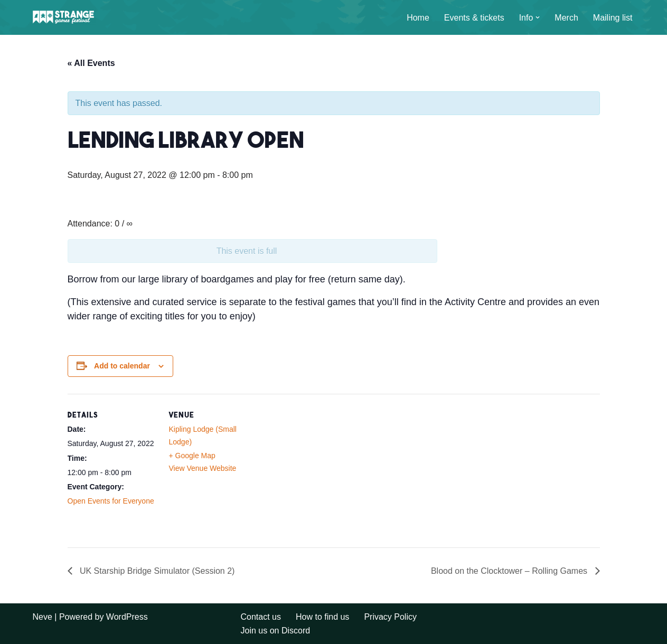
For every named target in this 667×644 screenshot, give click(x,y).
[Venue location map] (326, 467)
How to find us (322, 617)
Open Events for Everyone (111, 501)
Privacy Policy (390, 617)
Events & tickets (474, 18)
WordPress (127, 617)
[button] (538, 17)
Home (418, 18)
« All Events (91, 63)
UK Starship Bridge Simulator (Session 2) (156, 571)
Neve (43, 617)
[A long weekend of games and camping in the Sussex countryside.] (64, 17)
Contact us (261, 617)
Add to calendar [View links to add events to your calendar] (122, 366)
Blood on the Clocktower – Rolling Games (510, 571)
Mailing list (613, 18)
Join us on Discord (276, 631)
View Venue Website (203, 468)
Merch (566, 18)
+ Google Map (192, 456)
